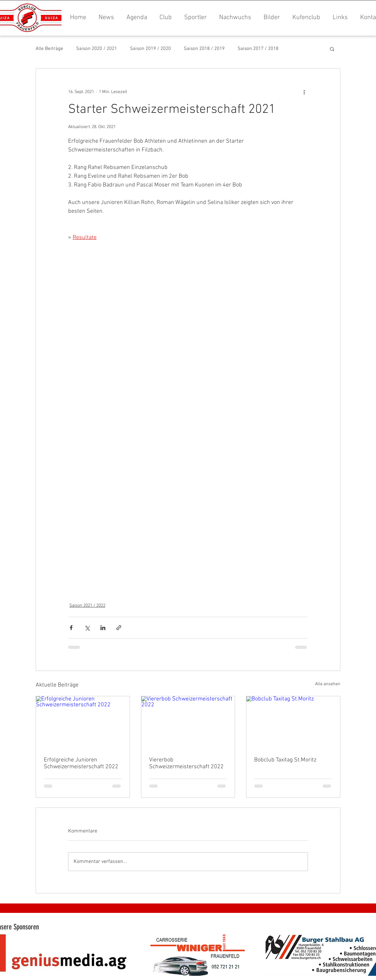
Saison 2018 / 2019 (204, 49)
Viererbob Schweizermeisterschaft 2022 (186, 763)
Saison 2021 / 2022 (87, 606)
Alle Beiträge (49, 49)
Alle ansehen (328, 684)
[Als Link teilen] (119, 628)
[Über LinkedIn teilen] (103, 628)
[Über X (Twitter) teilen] (87, 628)
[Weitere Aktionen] (304, 92)
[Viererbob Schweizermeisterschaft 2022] (188, 723)
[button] (270, 18)
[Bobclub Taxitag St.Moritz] (293, 723)
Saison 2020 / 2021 (97, 49)
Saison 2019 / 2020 (150, 49)
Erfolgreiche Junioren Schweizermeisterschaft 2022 (81, 763)
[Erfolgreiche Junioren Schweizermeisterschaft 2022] (83, 723)
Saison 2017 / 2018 (258, 49)
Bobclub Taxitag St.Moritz (285, 760)
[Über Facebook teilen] (71, 628)
